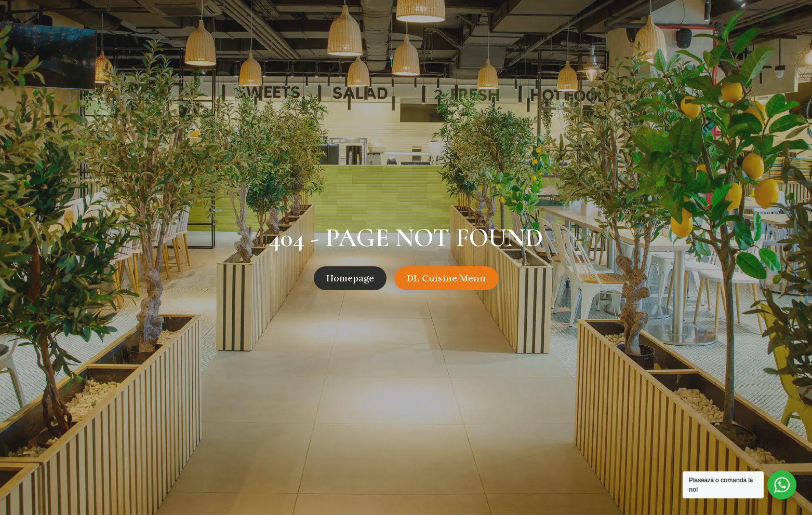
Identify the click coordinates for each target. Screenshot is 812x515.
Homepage (350, 278)
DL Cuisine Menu (446, 278)
